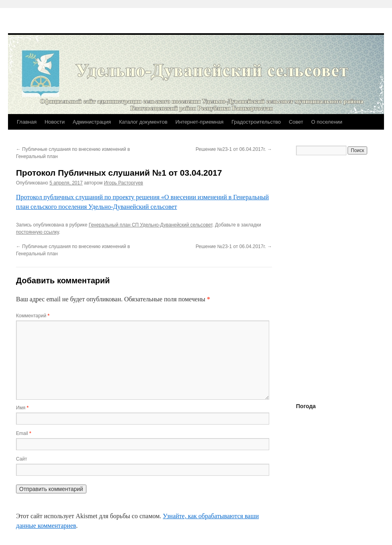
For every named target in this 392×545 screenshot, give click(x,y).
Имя (22, 408)
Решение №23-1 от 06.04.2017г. (234, 149)
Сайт (22, 459)
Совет (296, 122)
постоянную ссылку (37, 232)
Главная (27, 122)
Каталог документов (143, 122)
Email (24, 433)
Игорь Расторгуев (124, 183)
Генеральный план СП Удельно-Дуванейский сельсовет (151, 225)
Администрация (92, 122)
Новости (54, 122)
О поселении (327, 122)
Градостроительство (256, 122)
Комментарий (33, 316)
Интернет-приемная (200, 122)
